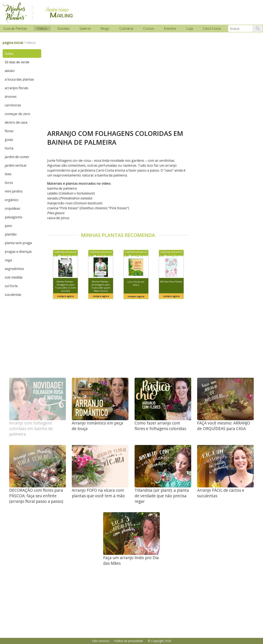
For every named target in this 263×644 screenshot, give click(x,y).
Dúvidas (64, 28)
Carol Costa (212, 28)
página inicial (13, 43)
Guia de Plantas (15, 28)
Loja (190, 28)
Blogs (105, 28)
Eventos (170, 28)
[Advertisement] (154, 12)
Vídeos (42, 28)
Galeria (85, 28)
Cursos (149, 28)
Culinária (126, 28)
